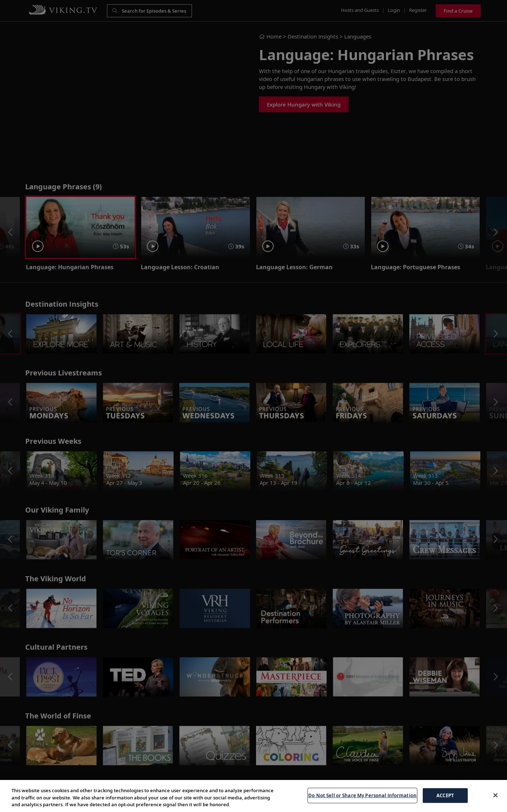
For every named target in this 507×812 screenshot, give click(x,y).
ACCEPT (445, 795)
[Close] (495, 795)
